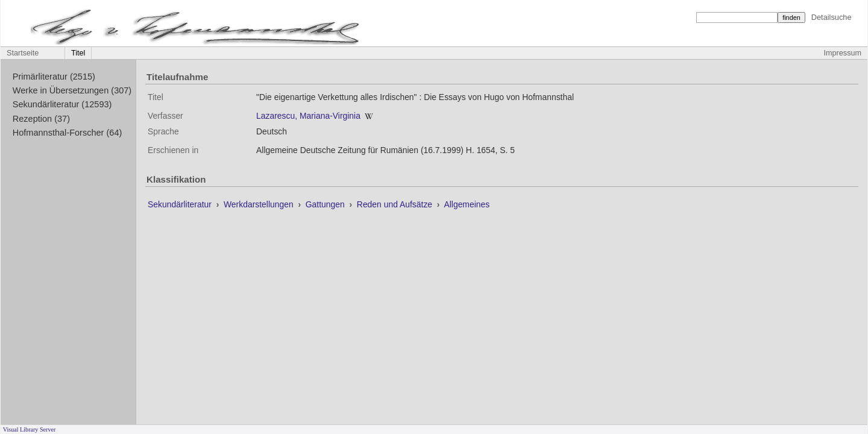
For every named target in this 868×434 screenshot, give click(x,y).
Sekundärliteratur (181, 204)
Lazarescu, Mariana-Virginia (308, 116)
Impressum (843, 53)
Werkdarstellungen (260, 204)
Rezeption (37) (41, 119)
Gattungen (326, 204)
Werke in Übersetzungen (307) (72, 90)
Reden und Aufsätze (396, 204)
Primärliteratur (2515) (54, 77)
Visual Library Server (30, 429)
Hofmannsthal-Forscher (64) (68, 133)
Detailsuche (832, 17)
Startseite (23, 53)
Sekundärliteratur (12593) (62, 104)
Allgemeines (467, 204)
